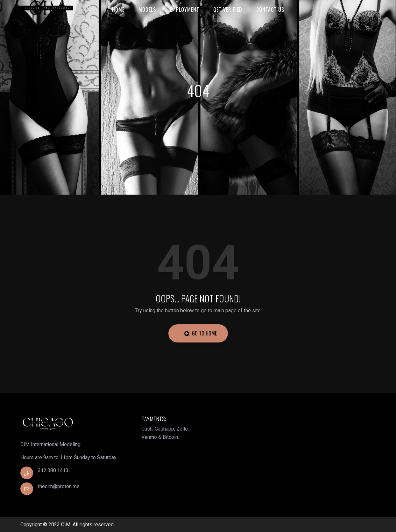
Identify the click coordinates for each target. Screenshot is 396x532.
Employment (185, 10)
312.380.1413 (53, 470)
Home (118, 10)
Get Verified (228, 10)
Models (147, 10)
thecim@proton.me (59, 486)
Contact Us (270, 10)
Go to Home (201, 333)
